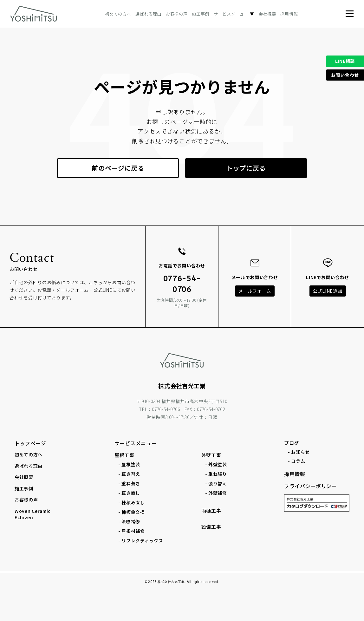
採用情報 (289, 14)
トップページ (30, 443)
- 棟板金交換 (132, 512)
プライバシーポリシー (311, 486)
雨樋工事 (211, 510)
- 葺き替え (129, 474)
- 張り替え (216, 483)
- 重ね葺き (129, 483)
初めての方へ (118, 14)
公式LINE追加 (328, 291)
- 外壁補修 (216, 493)
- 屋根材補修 (132, 531)
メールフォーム (255, 291)
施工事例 (201, 14)
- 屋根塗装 (129, 464)
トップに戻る (246, 168)
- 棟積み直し (132, 502)
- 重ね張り (216, 474)
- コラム (297, 461)
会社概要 (267, 14)
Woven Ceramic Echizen (33, 514)
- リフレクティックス (141, 540)
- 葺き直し (129, 493)
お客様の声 (177, 14)
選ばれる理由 (148, 14)
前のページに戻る (118, 168)
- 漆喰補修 (129, 521)
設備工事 (211, 527)
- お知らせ (299, 452)
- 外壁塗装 (216, 464)
